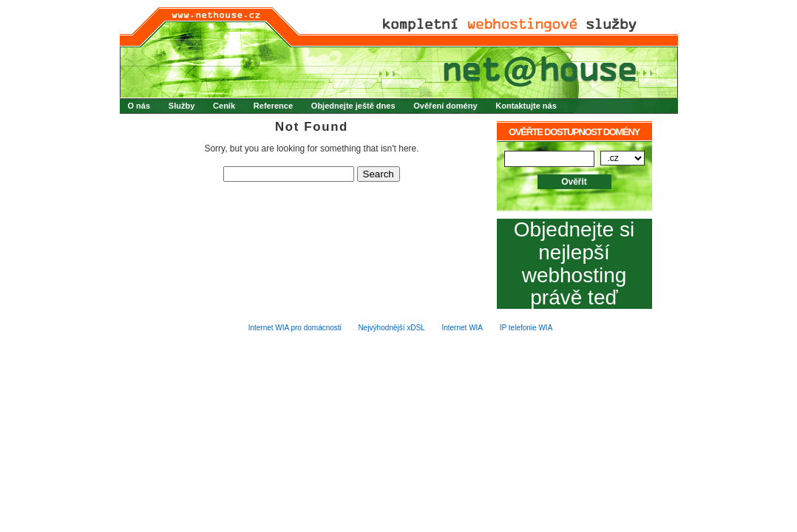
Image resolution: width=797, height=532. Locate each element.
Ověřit (574, 182)
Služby (182, 106)
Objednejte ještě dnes (353, 106)
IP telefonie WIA (526, 328)
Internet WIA (462, 328)
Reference (273, 106)
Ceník (224, 106)
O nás (139, 106)
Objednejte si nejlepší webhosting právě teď (574, 264)
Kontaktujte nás (526, 106)
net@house (399, 52)
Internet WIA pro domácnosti (295, 328)
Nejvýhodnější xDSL (392, 328)
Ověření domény (445, 106)
